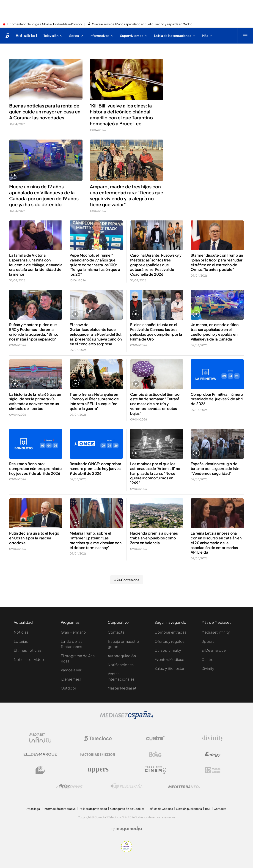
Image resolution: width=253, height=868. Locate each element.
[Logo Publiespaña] (126, 786)
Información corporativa (60, 809)
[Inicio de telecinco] (7, 36)
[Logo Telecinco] (98, 738)
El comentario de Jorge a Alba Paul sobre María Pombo (44, 24)
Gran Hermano (73, 632)
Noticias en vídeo (29, 659)
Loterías (21, 641)
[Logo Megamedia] (129, 829)
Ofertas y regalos (169, 641)
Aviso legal (34, 809)
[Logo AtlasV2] (69, 786)
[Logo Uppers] (98, 770)
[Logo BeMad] (40, 770)
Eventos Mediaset (170, 659)
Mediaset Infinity (216, 632)
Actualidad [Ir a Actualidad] (26, 36)
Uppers (208, 641)
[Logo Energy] (213, 754)
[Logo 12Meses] (213, 770)
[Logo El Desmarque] (40, 754)
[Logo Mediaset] (126, 718)
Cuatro (208, 659)
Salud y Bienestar (169, 668)
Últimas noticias (28, 650)
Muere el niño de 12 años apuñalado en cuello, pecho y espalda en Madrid (142, 24)
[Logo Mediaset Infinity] (40, 738)
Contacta (116, 632)
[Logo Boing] (155, 754)
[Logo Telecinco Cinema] (155, 770)
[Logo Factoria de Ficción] (98, 754)
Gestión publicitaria (189, 809)
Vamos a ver (71, 670)
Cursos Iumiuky (168, 650)
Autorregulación (122, 656)
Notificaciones (121, 665)
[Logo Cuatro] (155, 738)
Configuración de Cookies (127, 809)
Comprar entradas (170, 632)
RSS (208, 809)
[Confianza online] (127, 851)
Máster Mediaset (122, 688)
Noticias (21, 632)
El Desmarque (214, 650)
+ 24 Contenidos (127, 580)
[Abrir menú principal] (245, 36)
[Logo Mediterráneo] (184, 786)
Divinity (208, 668)
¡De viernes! (71, 679)
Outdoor (68, 688)
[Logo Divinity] (213, 738)
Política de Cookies (160, 809)
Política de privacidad (93, 809)
